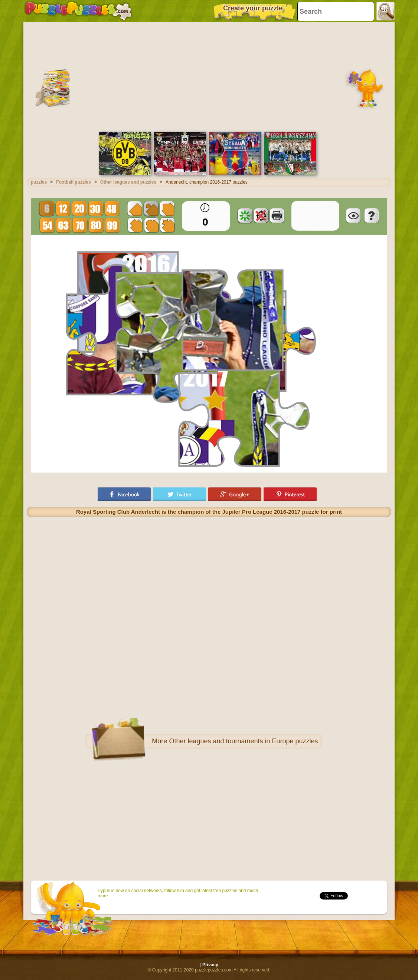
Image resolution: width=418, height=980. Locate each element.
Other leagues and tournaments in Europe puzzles (243, 741)
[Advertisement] (209, 76)
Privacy (210, 965)
